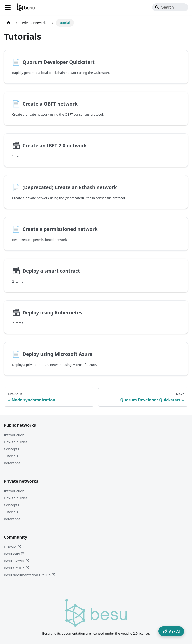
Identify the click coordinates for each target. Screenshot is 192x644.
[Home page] (9, 23)
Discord (12, 547)
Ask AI (171, 631)
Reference (12, 463)
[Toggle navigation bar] (8, 7)
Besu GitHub (17, 568)
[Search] (170, 7)
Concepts (12, 449)
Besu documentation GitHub (30, 575)
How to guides (16, 442)
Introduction (14, 435)
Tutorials (11, 456)
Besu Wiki (14, 554)
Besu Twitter (16, 561)
